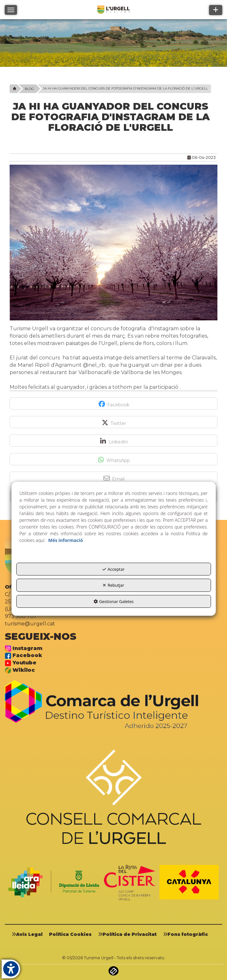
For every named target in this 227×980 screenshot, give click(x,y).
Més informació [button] (65, 540)
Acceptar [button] (113, 569)
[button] (14, 89)
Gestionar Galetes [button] (114, 601)
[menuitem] (29, 934)
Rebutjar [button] (113, 585)
